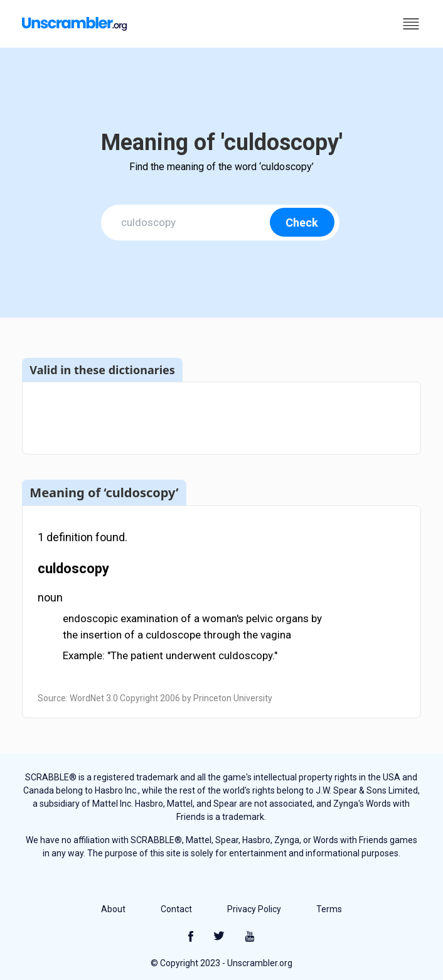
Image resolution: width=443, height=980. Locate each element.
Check (302, 223)
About (113, 909)
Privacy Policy (254, 909)
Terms (329, 909)
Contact (176, 909)
